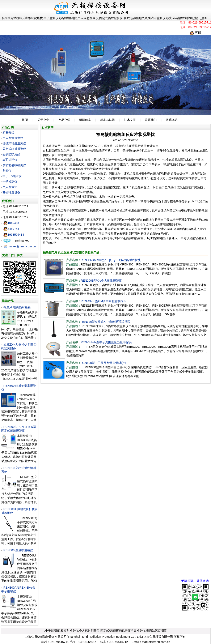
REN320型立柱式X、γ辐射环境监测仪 (106, 322)
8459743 (11, 229)
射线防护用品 (11, 154)
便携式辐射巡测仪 (14, 143)
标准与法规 (107, 120)
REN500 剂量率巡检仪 (18, 550)
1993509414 (14, 235)
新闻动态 (85, 120)
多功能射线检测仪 (14, 165)
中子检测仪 (10, 182)
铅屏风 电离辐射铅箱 (17, 307)
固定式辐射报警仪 (14, 149)
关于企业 (43, 120)
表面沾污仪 (10, 160)
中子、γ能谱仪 (12, 176)
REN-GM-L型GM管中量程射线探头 (104, 301)
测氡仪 (7, 171)
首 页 (25, 120)
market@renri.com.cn (20, 246)
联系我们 (151, 120)
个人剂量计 (10, 187)
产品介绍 (64, 120)
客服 (195, 33)
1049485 (11, 223)
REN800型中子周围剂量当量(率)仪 (104, 363)
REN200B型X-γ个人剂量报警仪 (101, 281)
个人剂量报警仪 (13, 138)
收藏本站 (172, 120)
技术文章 (130, 120)
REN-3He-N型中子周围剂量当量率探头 (106, 342)
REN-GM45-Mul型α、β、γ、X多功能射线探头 (111, 260)
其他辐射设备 (11, 192)
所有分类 (8, 132)
